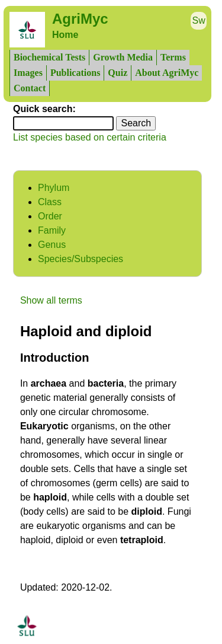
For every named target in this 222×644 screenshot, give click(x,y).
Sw (199, 20)
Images (28, 73)
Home (65, 35)
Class (50, 202)
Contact (30, 88)
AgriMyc (80, 19)
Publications (75, 73)
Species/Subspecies (81, 259)
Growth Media (123, 57)
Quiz (118, 73)
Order (50, 216)
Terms (173, 57)
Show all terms (51, 300)
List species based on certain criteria (90, 137)
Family (52, 230)
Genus (52, 245)
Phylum (54, 188)
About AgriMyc (167, 73)
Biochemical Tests (49, 57)
